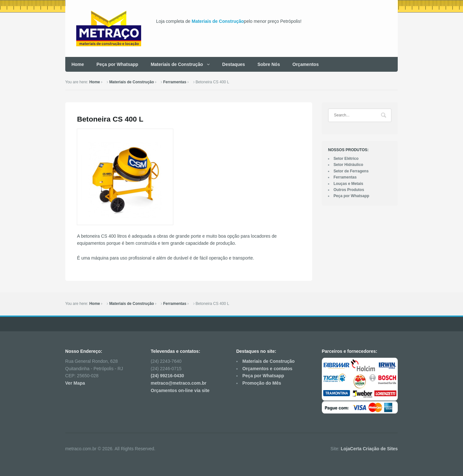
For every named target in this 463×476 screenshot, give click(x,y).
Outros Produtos (349, 190)
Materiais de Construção (218, 21)
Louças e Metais (348, 184)
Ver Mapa (75, 383)
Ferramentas (175, 82)
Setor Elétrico (346, 159)
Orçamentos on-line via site (180, 390)
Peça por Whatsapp (117, 64)
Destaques (234, 64)
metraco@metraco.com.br (179, 383)
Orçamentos (306, 64)
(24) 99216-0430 (168, 376)
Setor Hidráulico (348, 165)
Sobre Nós (269, 64)
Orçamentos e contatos (268, 369)
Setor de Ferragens (351, 171)
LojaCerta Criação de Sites (369, 449)
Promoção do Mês (262, 383)
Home (78, 64)
